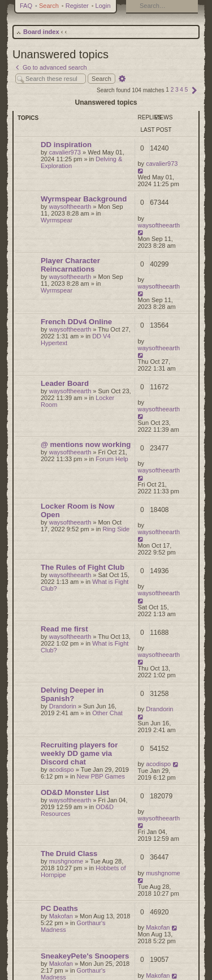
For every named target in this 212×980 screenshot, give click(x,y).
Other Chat (107, 713)
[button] (194, 90)
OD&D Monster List (75, 792)
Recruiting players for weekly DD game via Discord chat (79, 753)
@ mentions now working (86, 444)
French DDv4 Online (76, 322)
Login (103, 6)
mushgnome (66, 861)
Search (49, 6)
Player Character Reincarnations (70, 265)
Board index (41, 32)
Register (77, 6)
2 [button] (172, 90)
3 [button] (177, 90)
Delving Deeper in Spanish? (72, 694)
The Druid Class (69, 854)
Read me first (64, 629)
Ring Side (116, 529)
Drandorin (63, 706)
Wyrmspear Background (84, 199)
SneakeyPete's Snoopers (85, 956)
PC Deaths (59, 908)
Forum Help (112, 459)
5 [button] (187, 90)
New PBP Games (101, 776)
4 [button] (181, 90)
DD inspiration (66, 145)
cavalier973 (65, 152)
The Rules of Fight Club (83, 567)
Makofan (61, 916)
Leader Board (65, 383)
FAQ (26, 6)
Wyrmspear (57, 220)
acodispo (62, 770)
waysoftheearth (70, 207)
